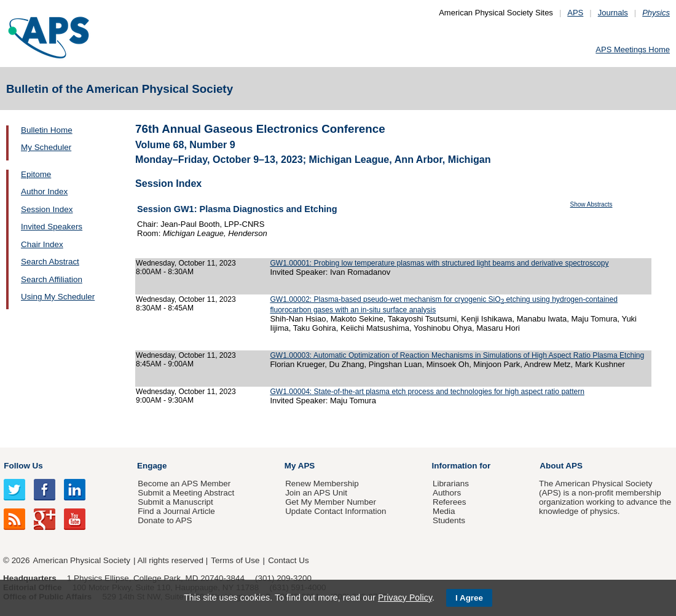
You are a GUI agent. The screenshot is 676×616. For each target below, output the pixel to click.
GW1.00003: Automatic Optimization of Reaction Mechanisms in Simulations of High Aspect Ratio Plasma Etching (457, 355)
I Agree (469, 598)
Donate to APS (165, 520)
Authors (447, 493)
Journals (613, 13)
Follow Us (23, 466)
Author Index (44, 192)
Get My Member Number (331, 502)
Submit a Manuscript (175, 502)
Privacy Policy (405, 598)
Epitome (36, 174)
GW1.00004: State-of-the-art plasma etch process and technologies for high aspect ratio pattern (427, 392)
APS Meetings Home (633, 49)
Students (449, 520)
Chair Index (42, 244)
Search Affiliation (52, 279)
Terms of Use (235, 560)
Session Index (47, 209)
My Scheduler (46, 147)
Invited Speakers (52, 227)
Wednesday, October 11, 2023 (186, 263)
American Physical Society (82, 560)
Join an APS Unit (316, 493)
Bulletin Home (47, 130)
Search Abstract (50, 262)
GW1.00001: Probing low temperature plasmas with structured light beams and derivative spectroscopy (439, 263)
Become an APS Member (184, 484)
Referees (450, 502)
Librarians (451, 484)
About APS (561, 466)
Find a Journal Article (176, 511)
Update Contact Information (336, 511)
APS (575, 13)
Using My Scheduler (58, 297)
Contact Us (288, 560)
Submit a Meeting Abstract (186, 493)
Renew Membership (322, 484)
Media (444, 511)
